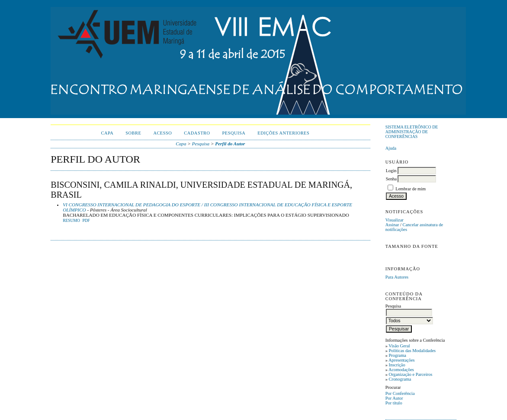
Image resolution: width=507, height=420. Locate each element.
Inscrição (397, 365)
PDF (86, 221)
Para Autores (397, 277)
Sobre (133, 133)
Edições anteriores (283, 133)
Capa (107, 133)
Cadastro (197, 133)
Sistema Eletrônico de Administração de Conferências (412, 132)
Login (391, 171)
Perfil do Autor (230, 144)
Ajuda (391, 148)
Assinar (392, 225)
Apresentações (402, 360)
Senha (391, 179)
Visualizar (395, 220)
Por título (394, 403)
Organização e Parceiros (411, 374)
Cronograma (400, 379)
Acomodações (401, 370)
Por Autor (394, 398)
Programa (398, 355)
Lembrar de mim (411, 189)
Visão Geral (399, 346)
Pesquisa (234, 133)
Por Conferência (400, 393)
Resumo (71, 221)
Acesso (162, 133)
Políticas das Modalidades (412, 351)
